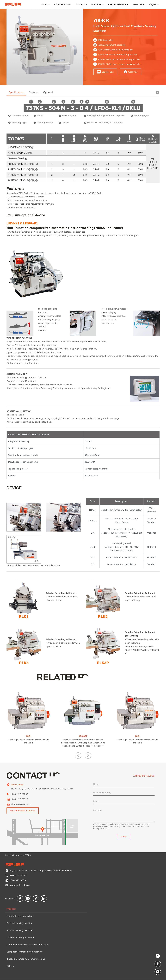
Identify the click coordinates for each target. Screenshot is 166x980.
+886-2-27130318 (20, 799)
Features (33, 92)
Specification (16, 92)
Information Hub (63, 4)
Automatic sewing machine (20, 916)
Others (10, 966)
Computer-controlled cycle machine (25, 952)
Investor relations (118, 4)
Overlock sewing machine (20, 923)
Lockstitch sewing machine (20, 937)
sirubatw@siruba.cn (21, 804)
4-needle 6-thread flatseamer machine (26, 959)
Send (124, 837)
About (45, 4)
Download (98, 4)
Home (8, 855)
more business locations (23, 811)
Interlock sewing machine (20, 930)
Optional (48, 92)
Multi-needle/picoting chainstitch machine (28, 945)
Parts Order (139, 4)
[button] (78, 756)
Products (81, 4)
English (154, 4)
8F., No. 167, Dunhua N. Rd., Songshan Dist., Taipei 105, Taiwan (42, 793)
